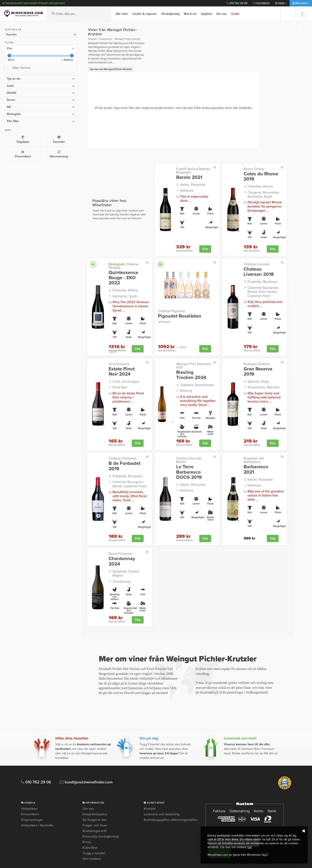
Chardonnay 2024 (104, 538)
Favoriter (41, 139)
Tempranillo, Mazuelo (256, 365)
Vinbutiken (29, 772)
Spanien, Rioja (250, 359)
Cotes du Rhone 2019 (253, 168)
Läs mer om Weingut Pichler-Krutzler (87, 61)
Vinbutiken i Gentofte (37, 789)
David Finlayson (97, 533)
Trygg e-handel (94, 816)
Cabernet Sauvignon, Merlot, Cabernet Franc (110, 464)
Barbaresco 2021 (254, 443)
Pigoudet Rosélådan (170, 306)
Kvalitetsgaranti (94, 794)
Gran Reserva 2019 (256, 352)
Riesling (170, 370)
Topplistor (17, 139)
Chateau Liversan (249, 256)
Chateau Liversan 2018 (254, 263)
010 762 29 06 (237, 3)
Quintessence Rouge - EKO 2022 (105, 263)
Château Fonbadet (99, 438)
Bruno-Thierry (246, 161)
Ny (69, 256)
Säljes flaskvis (22, 67)
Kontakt (150, 772)
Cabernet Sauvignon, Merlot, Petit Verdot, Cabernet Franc (261, 281)
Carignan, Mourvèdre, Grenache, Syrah (256, 186)
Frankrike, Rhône (252, 178)
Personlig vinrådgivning (101, 800)
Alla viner (122, 14)
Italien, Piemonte (177, 177)
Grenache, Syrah (101, 279)
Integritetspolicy (95, 777)
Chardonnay (98, 552)
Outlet (235, 14)
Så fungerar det (94, 783)
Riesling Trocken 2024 (178, 355)
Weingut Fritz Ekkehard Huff (181, 347)
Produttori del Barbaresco (255, 438)
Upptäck (206, 14)
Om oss (221, 14)
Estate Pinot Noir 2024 (103, 355)
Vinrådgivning (170, 14)
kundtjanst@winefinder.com (88, 745)
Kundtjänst (261, 3)
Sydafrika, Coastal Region (108, 546)
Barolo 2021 (173, 169)
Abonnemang (41, 154)
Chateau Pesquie (106, 256)
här (250, 847)
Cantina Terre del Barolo (178, 438)
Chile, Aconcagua (102, 365)
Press (87, 805)
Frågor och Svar (95, 789)
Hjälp (281, 3)
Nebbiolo (171, 182)
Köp (197, 241)
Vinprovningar (32, 783)
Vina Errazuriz (95, 347)
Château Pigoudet (156, 301)
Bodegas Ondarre (249, 347)
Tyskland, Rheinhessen (181, 365)
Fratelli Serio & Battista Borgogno (177, 163)
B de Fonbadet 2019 (101, 446)
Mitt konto (301, 3)
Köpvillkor (90, 811)
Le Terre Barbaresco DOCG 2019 (180, 448)
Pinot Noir (96, 370)
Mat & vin (190, 14)
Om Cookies (92, 822)
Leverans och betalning (162, 777)
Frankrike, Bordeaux (255, 274)
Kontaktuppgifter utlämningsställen (171, 783)
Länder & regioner (145, 14)
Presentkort (17, 154)
